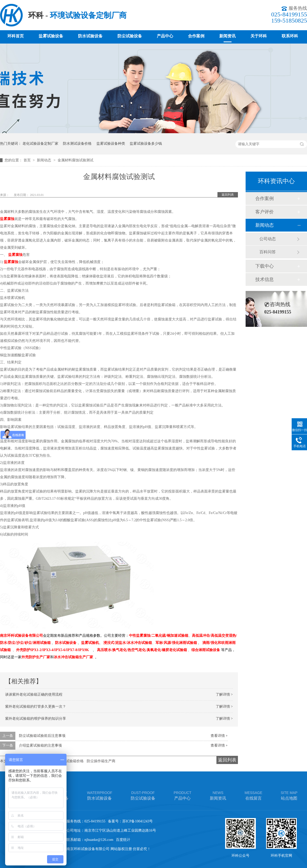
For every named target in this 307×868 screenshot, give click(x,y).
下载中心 (265, 266)
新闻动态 (45, 160)
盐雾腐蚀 (7, 219)
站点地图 (289, 795)
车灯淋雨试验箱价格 (68, 761)
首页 (28, 160)
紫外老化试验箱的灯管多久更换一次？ (36, 707)
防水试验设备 (90, 36)
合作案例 (196, 36)
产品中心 (165, 36)
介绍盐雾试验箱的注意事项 (40, 745)
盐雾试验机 (90, 643)
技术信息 (265, 279)
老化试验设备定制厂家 (40, 144)
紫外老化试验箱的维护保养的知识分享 (36, 719)
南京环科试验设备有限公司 (21, 636)
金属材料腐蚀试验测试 (75, 160)
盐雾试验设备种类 (111, 144)
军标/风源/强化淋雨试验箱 (176, 643)
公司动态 (268, 239)
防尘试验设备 (130, 36)
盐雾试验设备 (51, 36)
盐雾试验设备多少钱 (146, 144)
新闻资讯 (227, 36)
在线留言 (253, 795)
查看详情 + (219, 736)
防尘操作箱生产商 (101, 761)
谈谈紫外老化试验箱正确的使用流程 (34, 694)
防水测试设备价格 (77, 144)
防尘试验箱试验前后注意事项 (42, 736)
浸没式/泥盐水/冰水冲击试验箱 (128, 643)
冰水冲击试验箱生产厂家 (73, 657)
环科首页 (16, 36)
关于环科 (259, 36)
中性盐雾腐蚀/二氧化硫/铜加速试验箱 (159, 636)
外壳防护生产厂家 (36, 657)
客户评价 (265, 212)
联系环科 (290, 36)
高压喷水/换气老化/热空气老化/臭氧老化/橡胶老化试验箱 (142, 650)
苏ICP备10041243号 (138, 821)
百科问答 (268, 252)
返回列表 (228, 195)
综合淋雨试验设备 (206, 650)
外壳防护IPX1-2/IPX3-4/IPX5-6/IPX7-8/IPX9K (53, 650)
